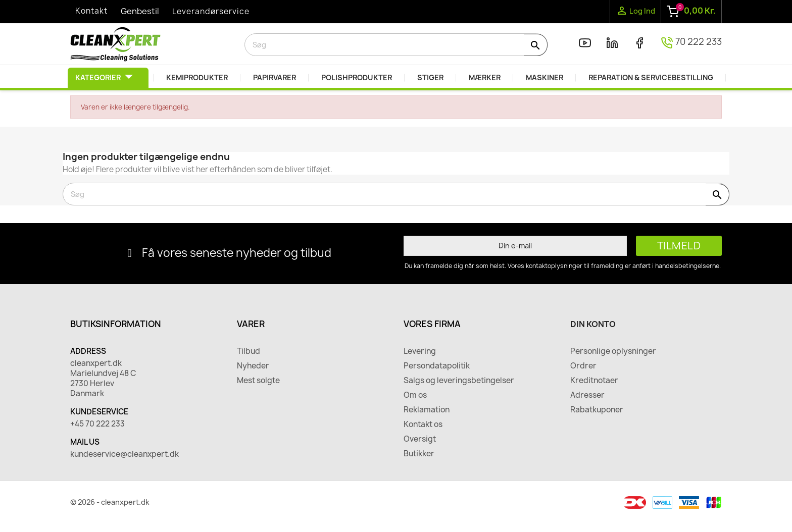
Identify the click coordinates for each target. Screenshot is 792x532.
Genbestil (140, 11)
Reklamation (427, 410)
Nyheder (253, 366)
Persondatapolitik (437, 366)
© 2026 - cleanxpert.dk (110, 502)
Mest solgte (258, 381)
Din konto (593, 324)
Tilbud (249, 351)
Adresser (587, 395)
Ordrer (583, 366)
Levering (420, 351)
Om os (415, 395)
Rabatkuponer (597, 410)
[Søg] (396, 45)
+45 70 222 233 (97, 424)
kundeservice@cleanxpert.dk (125, 454)
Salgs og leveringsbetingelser (459, 381)
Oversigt (420, 439)
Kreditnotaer (594, 381)
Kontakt (91, 11)
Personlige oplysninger (613, 351)
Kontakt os (423, 424)
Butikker (419, 454)
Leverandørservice (211, 11)
